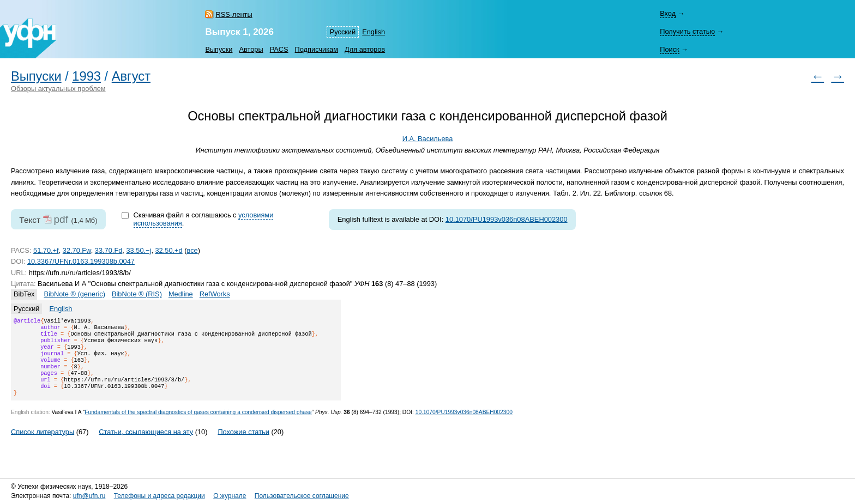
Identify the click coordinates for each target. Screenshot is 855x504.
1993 (86, 76)
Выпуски (219, 49)
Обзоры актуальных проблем (58, 89)
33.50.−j (139, 250)
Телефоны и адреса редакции (159, 496)
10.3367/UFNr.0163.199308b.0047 (81, 261)
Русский (343, 32)
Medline (181, 294)
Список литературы (43, 444)
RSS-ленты (234, 14)
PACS (279, 49)
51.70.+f (46, 250)
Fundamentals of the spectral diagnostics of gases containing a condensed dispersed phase (198, 425)
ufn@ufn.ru (89, 496)
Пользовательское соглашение (302, 496)
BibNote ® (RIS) (137, 294)
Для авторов (365, 49)
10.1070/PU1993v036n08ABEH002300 (507, 219)
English (374, 32)
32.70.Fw (77, 250)
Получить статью (687, 31)
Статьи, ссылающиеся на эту (146, 444)
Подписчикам (317, 49)
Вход (668, 13)
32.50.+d (169, 250)
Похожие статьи (243, 444)
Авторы (251, 49)
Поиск (669, 49)
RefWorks (215, 294)
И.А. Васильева (428, 139)
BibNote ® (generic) (74, 294)
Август (131, 76)
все (192, 250)
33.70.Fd (109, 250)
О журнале (230, 496)
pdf (61, 219)
